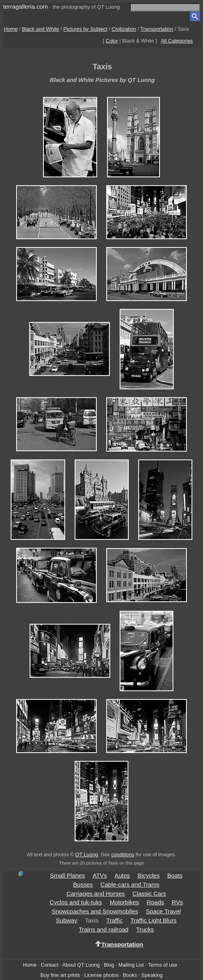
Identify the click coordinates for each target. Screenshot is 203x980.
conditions (123, 854)
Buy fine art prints (60, 975)
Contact (49, 965)
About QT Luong (81, 965)
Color (112, 41)
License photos (102, 975)
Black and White (41, 29)
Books (130, 975)
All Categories (177, 41)
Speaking (152, 975)
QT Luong (87, 854)
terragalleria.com (25, 7)
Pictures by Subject (85, 29)
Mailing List (131, 965)
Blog (109, 965)
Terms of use (163, 965)
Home (11, 29)
